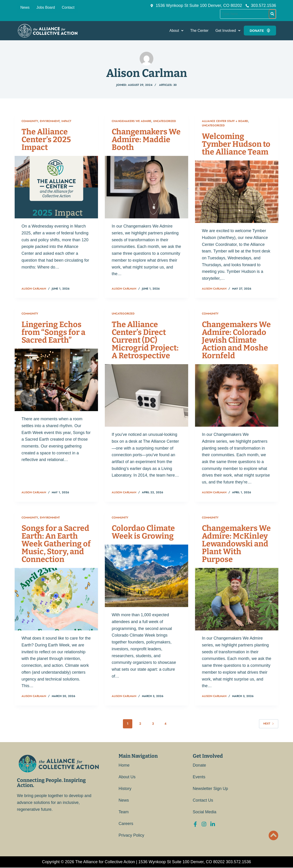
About (176, 31)
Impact (66, 121)
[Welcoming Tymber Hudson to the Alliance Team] (237, 192)
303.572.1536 (238, 862)
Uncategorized (165, 121)
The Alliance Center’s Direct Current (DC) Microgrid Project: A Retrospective (145, 340)
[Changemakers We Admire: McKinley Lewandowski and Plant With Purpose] (237, 599)
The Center (199, 31)
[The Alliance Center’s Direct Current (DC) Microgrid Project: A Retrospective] (146, 395)
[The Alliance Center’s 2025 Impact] (56, 187)
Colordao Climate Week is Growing (143, 532)
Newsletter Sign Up (210, 789)
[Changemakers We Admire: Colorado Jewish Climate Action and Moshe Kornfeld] (237, 395)
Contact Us (203, 800)
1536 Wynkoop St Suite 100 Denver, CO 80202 (181, 862)
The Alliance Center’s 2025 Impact (46, 140)
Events (199, 777)
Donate (199, 765)
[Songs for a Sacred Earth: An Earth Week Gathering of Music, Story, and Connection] (56, 599)
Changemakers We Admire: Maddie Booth (146, 140)
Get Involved (228, 31)
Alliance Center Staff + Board (225, 121)
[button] (176, 31)
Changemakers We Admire (132, 121)
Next (269, 724)
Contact (68, 7)
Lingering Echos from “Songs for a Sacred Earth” (53, 332)
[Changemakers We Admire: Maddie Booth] (146, 187)
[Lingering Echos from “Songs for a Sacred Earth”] (56, 380)
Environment (50, 121)
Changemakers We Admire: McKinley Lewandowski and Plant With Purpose (236, 544)
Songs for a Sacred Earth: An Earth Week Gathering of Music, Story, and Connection (56, 544)
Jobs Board (46, 7)
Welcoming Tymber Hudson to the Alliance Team (236, 144)
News (25, 7)
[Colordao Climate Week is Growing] (146, 576)
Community (30, 121)
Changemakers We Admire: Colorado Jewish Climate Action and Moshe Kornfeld (236, 340)
